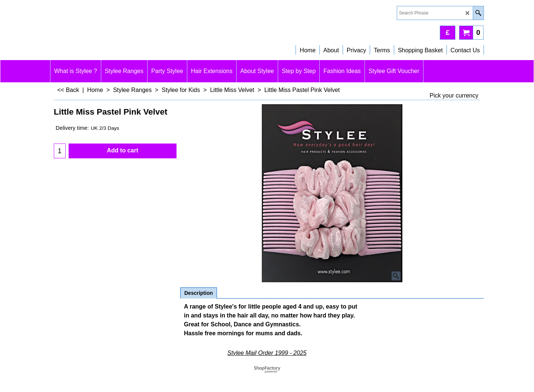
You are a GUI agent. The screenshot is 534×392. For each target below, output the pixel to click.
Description (199, 293)
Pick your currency (454, 95)
